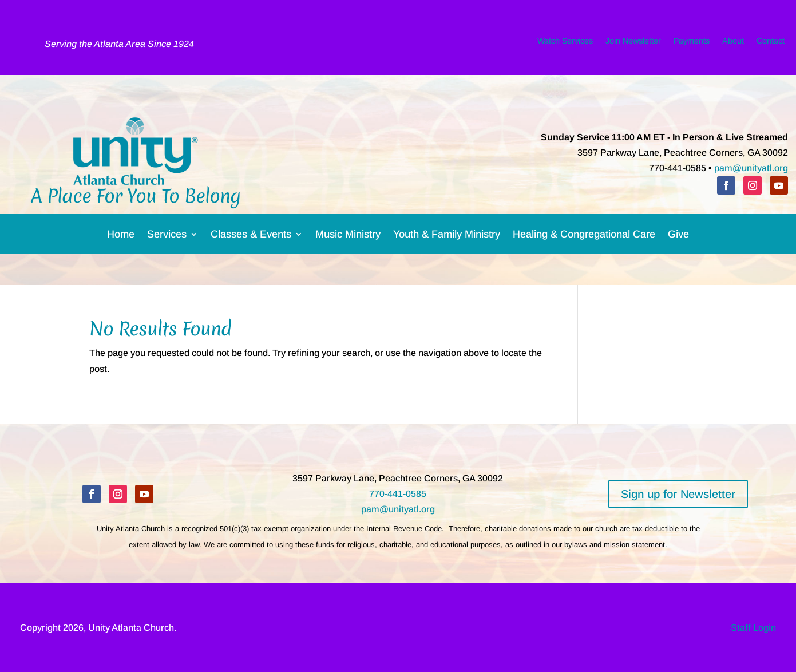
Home (121, 236)
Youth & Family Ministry (447, 236)
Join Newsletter (633, 43)
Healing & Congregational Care (584, 236)
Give (678, 236)
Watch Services (565, 43)
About (733, 43)
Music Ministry (348, 236)
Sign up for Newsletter (678, 494)
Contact (771, 43)
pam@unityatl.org (751, 168)
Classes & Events (251, 236)
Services (167, 236)
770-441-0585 (398, 494)
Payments (692, 43)
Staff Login (753, 628)
